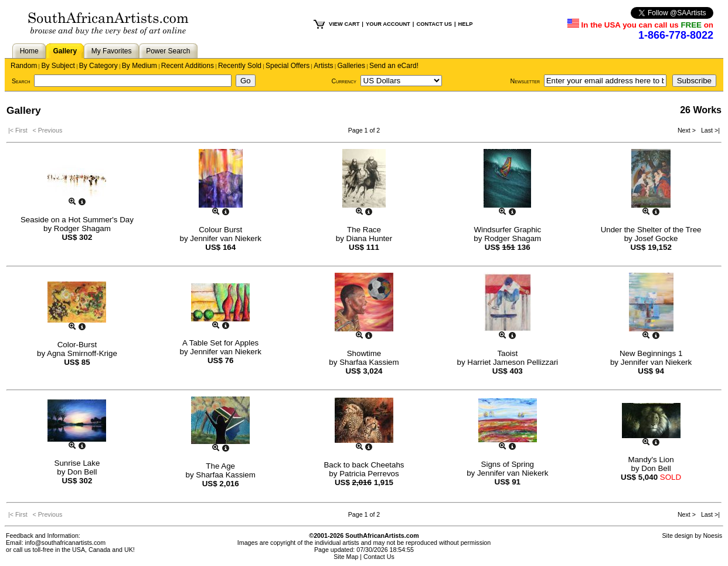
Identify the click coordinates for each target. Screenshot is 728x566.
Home (29, 51)
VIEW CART (344, 24)
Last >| (709, 130)
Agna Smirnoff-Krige (82, 353)
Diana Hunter (370, 238)
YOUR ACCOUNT (388, 24)
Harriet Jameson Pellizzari (513, 362)
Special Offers (288, 66)
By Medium (140, 66)
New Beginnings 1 (651, 353)
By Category (98, 66)
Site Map (346, 557)
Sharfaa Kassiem (369, 362)
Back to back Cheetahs (364, 465)
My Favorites (112, 51)
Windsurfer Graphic (507, 230)
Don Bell (82, 472)
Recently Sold (240, 66)
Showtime (364, 353)
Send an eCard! (394, 66)
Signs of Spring (508, 464)
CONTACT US (434, 24)
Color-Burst (77, 345)
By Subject (58, 66)
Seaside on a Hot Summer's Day (77, 220)
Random (24, 66)
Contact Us (379, 557)
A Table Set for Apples (220, 343)
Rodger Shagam (82, 228)
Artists (323, 66)
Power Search (168, 51)
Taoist (507, 353)
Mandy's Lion (651, 460)
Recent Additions (188, 66)
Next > (688, 130)
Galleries (351, 66)
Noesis (712, 536)
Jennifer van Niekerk (226, 238)
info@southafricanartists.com (66, 543)
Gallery (65, 51)
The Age (220, 466)
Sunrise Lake (77, 463)
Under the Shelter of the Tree (651, 230)
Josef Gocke (656, 238)
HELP (466, 24)
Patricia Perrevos (369, 474)
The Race (364, 230)
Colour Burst (220, 230)
